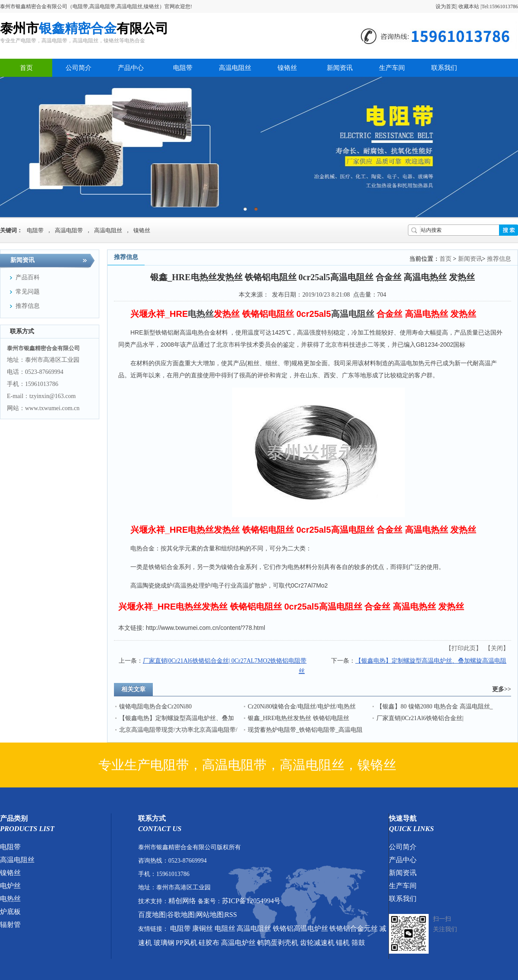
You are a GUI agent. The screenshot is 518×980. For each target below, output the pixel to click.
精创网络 (182, 901)
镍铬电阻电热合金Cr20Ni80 (155, 707)
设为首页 (446, 6)
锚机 (343, 943)
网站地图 (210, 915)
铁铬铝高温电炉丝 (300, 928)
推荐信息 (499, 259)
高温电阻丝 (235, 68)
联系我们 (444, 68)
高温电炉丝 (238, 943)
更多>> (502, 689)
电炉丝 (10, 886)
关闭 (497, 648)
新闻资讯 (340, 68)
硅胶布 (209, 943)
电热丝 (10, 899)
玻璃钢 (164, 943)
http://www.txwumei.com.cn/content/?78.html (205, 628)
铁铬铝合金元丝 (354, 928)
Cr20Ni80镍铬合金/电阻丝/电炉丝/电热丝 (302, 707)
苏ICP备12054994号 (251, 901)
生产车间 (392, 68)
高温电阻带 (69, 230)
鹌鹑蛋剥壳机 (278, 943)
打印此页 (464, 648)
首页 (26, 68)
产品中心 (131, 68)
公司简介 (79, 68)
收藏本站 (469, 6)
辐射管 (10, 925)
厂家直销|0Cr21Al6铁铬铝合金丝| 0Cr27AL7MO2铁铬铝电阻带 (225, 661)
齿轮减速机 (317, 943)
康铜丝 (202, 928)
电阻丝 (225, 928)
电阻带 (183, 68)
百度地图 (152, 915)
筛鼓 (358, 943)
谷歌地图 (181, 915)
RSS (231, 915)
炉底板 (10, 912)
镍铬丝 (287, 68)
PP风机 (186, 943)
